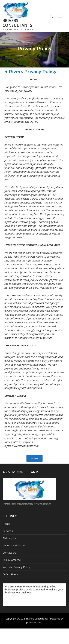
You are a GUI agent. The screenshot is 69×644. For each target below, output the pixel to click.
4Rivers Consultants (17, 23)
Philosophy (9, 538)
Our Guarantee (12, 560)
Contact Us (9, 553)
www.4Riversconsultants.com (45, 102)
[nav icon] (60, 16)
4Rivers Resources (14, 545)
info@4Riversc (13, 446)
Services (8, 531)
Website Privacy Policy (16, 567)
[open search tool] (51, 16)
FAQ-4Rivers (10, 574)
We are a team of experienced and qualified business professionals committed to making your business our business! (34, 595)
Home (6, 524)
